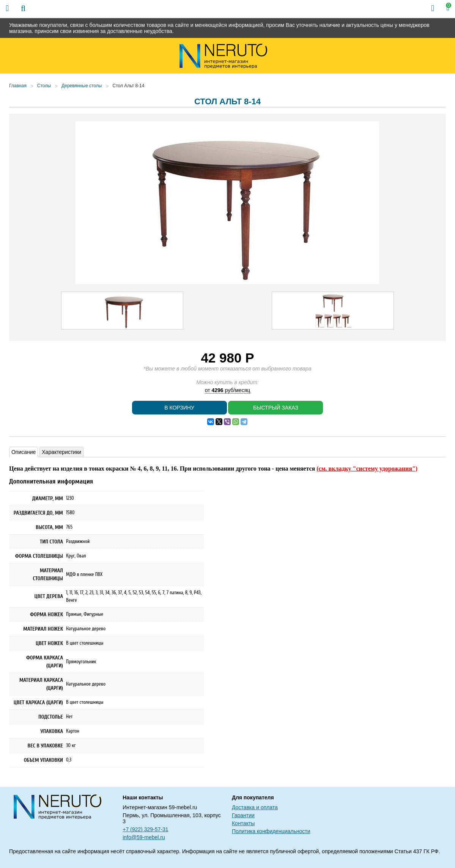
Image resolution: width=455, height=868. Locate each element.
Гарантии (243, 815)
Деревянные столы (82, 86)
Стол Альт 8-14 (128, 86)
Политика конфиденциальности (271, 831)
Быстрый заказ (276, 408)
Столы (44, 86)
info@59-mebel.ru (144, 837)
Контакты (243, 823)
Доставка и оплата (255, 807)
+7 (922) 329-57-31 (145, 829)
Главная (18, 86)
